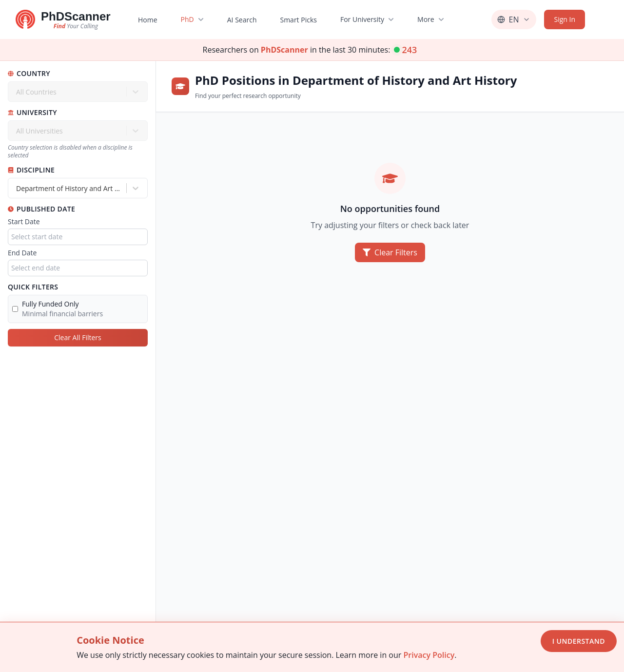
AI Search (242, 20)
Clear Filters (390, 252)
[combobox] (17, 188)
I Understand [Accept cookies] (579, 641)
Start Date (24, 221)
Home (148, 20)
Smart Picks (298, 20)
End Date (22, 253)
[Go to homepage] (63, 19)
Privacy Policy (429, 655)
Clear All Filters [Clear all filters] (78, 337)
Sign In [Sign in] (565, 19)
